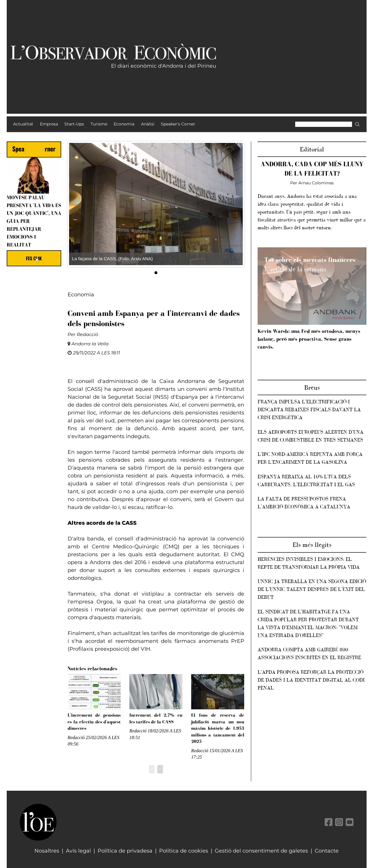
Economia (81, 295)
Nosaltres (47, 851)
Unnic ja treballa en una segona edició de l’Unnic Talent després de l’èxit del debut (312, 589)
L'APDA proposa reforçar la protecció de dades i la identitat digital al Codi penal (311, 680)
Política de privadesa (125, 851)
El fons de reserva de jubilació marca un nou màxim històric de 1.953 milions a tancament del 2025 (218, 728)
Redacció (87, 334)
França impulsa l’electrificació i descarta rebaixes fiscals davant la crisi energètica (309, 409)
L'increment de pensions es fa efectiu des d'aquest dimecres (94, 722)
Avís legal (78, 851)
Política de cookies (184, 851)
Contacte (327, 851)
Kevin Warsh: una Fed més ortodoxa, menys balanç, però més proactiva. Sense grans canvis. (309, 339)
